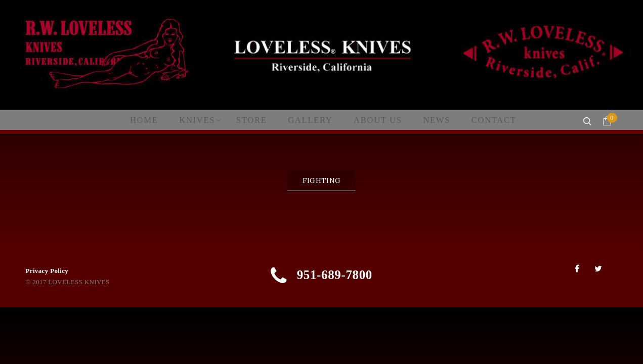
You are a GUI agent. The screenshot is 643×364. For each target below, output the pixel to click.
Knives (205, 120)
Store (256, 120)
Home (156, 120)
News (427, 120)
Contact (480, 120)
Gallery (311, 120)
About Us (373, 120)
